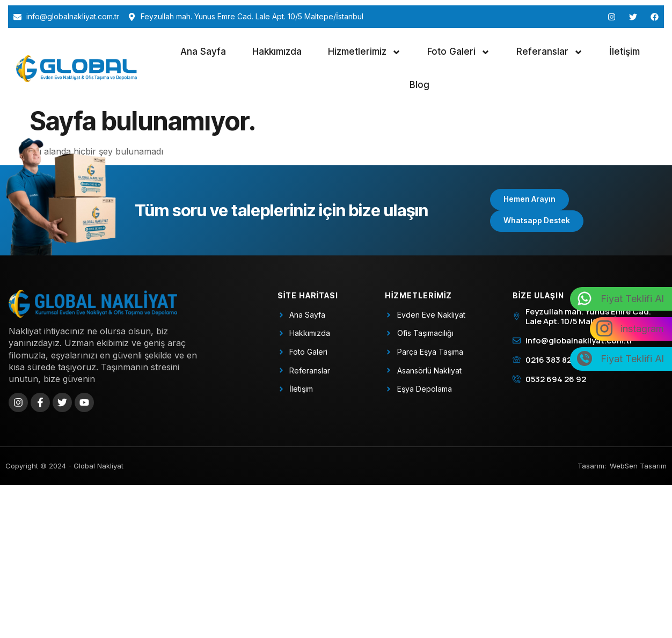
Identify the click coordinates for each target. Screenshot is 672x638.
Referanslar (550, 52)
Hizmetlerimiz (364, 52)
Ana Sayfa (203, 52)
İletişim (624, 52)
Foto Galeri (459, 52)
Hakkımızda (277, 52)
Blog (419, 85)
